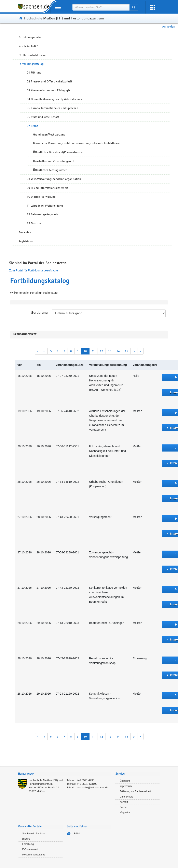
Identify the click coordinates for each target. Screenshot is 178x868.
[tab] (65, 774)
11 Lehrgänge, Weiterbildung (45, 206)
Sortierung (39, 313)
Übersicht (125, 781)
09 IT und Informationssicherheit (47, 188)
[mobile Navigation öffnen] (58, 7)
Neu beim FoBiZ (28, 46)
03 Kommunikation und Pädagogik (49, 90)
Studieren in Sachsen (34, 834)
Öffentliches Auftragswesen (50, 170)
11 (93, 351)
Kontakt (124, 802)
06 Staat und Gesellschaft (43, 117)
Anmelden (169, 27)
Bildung (26, 839)
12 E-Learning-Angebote (43, 214)
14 (118, 351)
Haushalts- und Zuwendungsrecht (54, 161)
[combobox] (101, 7)
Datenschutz (127, 797)
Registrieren (26, 241)
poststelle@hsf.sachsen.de (92, 787)
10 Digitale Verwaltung (41, 197)
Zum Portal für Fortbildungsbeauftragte (33, 270)
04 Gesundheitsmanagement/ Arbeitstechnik (54, 99)
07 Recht (32, 126)
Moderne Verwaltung (33, 855)
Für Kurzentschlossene (32, 55)
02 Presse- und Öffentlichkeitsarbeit (49, 81)
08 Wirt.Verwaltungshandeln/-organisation (54, 179)
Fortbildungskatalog (31, 64)
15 (126, 351)
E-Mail (77, 834)
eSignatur (125, 812)
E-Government (30, 849)
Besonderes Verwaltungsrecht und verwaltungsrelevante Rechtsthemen (77, 143)
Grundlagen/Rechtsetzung (49, 135)
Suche (123, 807)
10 (85, 351)
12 (101, 351)
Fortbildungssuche (30, 37)
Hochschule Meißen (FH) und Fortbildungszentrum (64, 18)
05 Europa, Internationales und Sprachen (52, 108)
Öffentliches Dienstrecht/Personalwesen (58, 152)
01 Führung (34, 73)
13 (110, 351)
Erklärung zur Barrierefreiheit (135, 791)
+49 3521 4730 (85, 780)
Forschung (28, 844)
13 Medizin (34, 223)
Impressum (126, 786)
